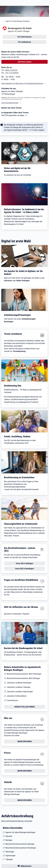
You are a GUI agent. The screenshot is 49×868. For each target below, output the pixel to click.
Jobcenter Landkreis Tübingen (18, 687)
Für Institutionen (25, 42)
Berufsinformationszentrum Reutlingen (21, 848)
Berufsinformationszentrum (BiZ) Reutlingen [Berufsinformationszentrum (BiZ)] (24, 674)
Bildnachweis (26, 866)
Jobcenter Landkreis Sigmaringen (20, 692)
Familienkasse (12, 700)
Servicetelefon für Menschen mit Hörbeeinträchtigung (22, 83)
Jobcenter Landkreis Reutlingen (19, 683)
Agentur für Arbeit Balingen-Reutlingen (18, 21)
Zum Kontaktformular (10, 103)
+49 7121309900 (12, 73)
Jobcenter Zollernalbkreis (17, 696)
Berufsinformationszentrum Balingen (20, 844)
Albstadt (9, 836)
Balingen (9, 840)
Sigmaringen (10, 856)
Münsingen (10, 852)
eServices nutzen (25, 62)
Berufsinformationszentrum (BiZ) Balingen (23, 678)
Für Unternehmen (24, 37)
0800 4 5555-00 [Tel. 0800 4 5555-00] (11, 70)
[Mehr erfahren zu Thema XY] (14, 115)
